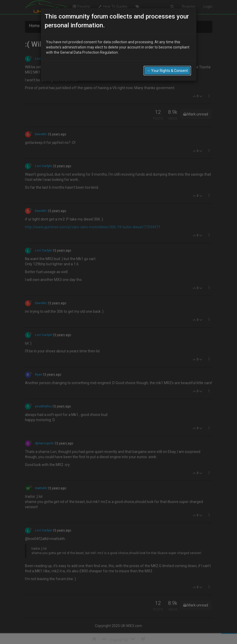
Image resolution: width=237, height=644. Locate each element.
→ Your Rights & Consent (167, 71)
